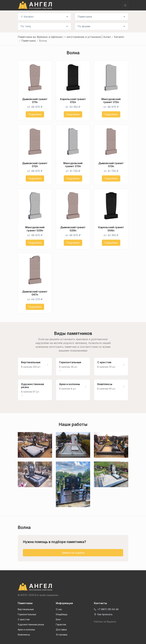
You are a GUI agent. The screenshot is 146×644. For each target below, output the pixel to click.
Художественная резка (31, 624)
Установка (62, 635)
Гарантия (61, 624)
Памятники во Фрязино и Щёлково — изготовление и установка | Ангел (64, 37)
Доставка (61, 630)
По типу (26, 26)
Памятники (85, 17)
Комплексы (24, 635)
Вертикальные (26, 609)
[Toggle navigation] (125, 5)
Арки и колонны (26, 630)
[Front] (73, 587)
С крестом (24, 619)
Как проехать (103, 614)
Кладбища (62, 614)
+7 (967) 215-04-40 (106, 609)
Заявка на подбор (73, 553)
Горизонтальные (27, 614)
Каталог (27, 17)
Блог (58, 619)
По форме (84, 26)
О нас (59, 609)
